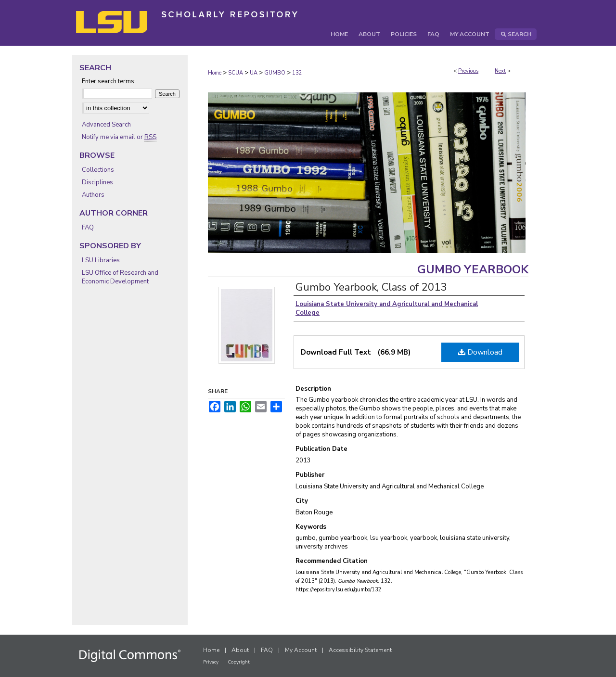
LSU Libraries (101, 260)
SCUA (236, 73)
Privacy (211, 662)
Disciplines (97, 182)
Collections (98, 170)
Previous (468, 71)
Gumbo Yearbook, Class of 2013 (371, 287)
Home (215, 73)
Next (500, 71)
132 (297, 73)
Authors (93, 195)
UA (254, 73)
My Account (301, 650)
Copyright (239, 662)
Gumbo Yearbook (473, 269)
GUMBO (275, 73)
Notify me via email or (119, 137)
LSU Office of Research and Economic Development (120, 277)
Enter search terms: (109, 81)
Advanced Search (106, 125)
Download (480, 352)
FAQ (88, 228)
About (240, 650)
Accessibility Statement (360, 650)
